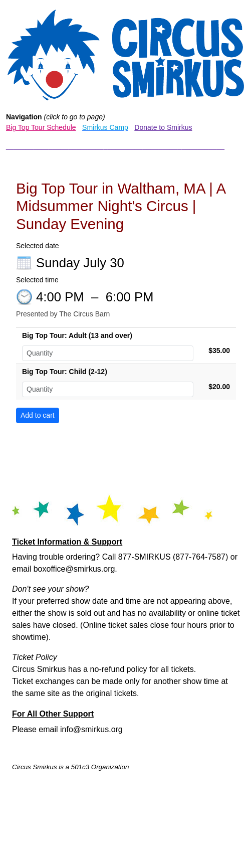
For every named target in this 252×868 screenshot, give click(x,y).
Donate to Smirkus (163, 127)
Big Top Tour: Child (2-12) (65, 372)
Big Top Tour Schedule (41, 127)
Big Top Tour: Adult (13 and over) (77, 335)
